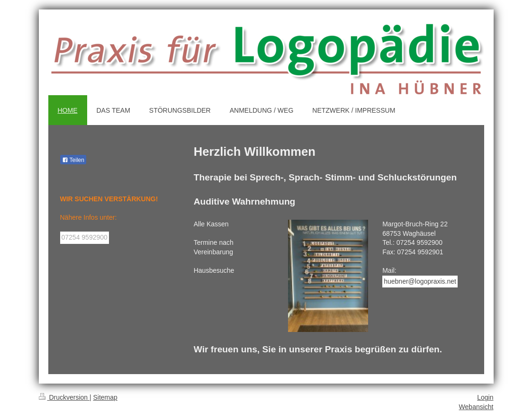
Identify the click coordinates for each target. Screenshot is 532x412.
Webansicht (476, 407)
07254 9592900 (85, 237)
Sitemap (105, 397)
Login (485, 397)
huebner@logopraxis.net (420, 281)
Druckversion (64, 397)
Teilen (73, 160)
